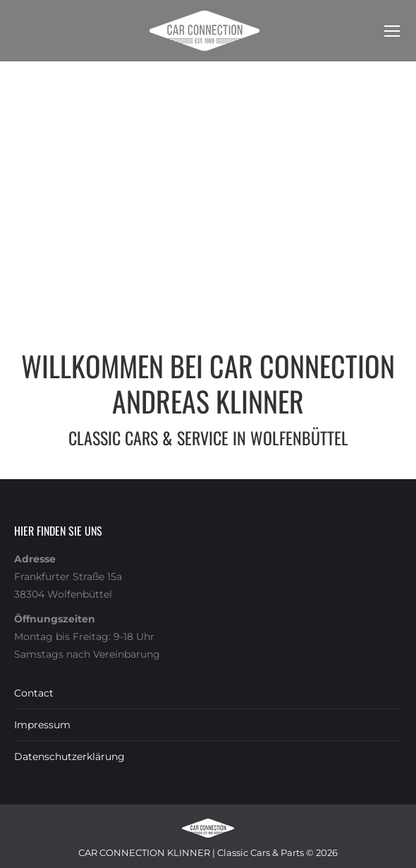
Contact (34, 693)
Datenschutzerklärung (69, 757)
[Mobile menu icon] (392, 31)
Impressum (42, 725)
